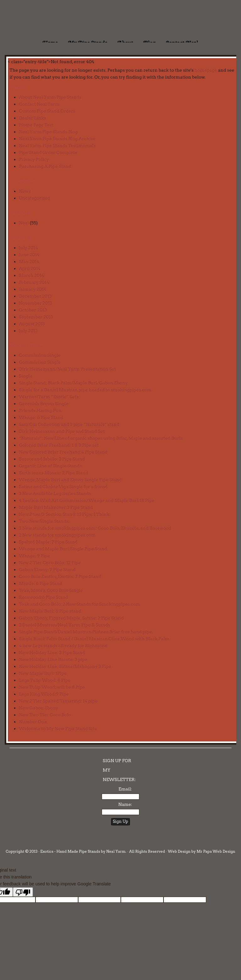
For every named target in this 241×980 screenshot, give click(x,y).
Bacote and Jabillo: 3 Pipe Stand (52, 459)
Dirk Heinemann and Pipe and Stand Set (62, 431)
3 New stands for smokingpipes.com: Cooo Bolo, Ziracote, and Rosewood (95, 528)
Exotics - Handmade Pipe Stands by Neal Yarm (52, 19)
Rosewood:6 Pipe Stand (43, 597)
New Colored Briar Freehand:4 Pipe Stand (63, 452)
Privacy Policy (34, 159)
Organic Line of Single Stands (50, 466)
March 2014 (31, 275)
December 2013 (35, 296)
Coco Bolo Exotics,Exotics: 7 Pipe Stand (60, 576)
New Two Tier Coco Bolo (45, 715)
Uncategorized (34, 198)
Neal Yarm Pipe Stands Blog (48, 132)
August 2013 (32, 324)
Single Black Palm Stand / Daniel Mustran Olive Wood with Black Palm (94, 639)
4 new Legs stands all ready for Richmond (63, 646)
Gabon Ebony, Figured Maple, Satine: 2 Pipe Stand (71, 618)
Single (26, 376)
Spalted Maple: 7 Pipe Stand (48, 542)
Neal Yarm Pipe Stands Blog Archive (57, 139)
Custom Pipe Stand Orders (47, 111)
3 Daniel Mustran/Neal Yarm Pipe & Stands (64, 625)
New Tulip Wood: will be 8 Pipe (52, 687)
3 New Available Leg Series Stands (55, 493)
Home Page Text (36, 125)
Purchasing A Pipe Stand (45, 166)
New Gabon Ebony (38, 708)
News (25, 191)
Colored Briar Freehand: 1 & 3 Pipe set (59, 445)
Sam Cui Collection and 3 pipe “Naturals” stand (69, 424)
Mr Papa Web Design (216, 851)
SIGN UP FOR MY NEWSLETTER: (119, 770)
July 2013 (28, 331)
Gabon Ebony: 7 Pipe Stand (47, 570)
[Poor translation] (23, 892)
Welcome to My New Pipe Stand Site (58, 729)
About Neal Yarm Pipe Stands (50, 97)
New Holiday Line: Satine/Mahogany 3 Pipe (65, 666)
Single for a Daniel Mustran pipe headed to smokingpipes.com (85, 390)
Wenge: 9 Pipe (34, 556)
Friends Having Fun (40, 410)
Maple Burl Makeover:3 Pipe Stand (56, 507)
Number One (33, 722)
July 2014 (28, 248)
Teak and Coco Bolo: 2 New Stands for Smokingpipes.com (79, 604)
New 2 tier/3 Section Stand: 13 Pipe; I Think (64, 514)
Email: (125, 789)
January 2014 (32, 289)
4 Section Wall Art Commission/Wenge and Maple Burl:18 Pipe (87, 500)
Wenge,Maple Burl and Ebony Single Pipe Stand (70, 480)
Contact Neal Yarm (39, 104)
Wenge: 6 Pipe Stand (41, 417)
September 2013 (36, 317)
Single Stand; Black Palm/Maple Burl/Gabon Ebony (73, 383)
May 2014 (29, 262)
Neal (24, 223)
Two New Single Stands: (44, 521)
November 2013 (35, 303)
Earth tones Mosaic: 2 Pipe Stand (53, 473)
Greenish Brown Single (44, 404)
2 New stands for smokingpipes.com (57, 535)
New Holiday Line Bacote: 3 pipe (53, 659)
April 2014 (30, 268)
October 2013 (33, 310)
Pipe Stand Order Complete (48, 152)
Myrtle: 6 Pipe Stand (40, 583)
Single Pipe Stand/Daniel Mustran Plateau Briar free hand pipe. (86, 632)
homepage (206, 70)
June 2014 (29, 255)
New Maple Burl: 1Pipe (43, 673)
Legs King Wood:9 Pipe (44, 694)
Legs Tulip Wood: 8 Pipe (45, 680)
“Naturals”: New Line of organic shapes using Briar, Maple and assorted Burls (101, 438)
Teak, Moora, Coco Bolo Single (51, 590)
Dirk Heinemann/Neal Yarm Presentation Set (67, 369)
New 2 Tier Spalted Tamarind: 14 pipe (58, 701)
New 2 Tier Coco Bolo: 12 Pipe (50, 563)
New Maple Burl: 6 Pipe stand (50, 611)
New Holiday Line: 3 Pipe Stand (52, 652)
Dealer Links (32, 118)
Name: (125, 804)
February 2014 (34, 282)
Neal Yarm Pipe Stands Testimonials (57, 146)
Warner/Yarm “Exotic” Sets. (49, 397)
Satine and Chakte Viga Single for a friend (63, 487)
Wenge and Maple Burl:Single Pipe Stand (63, 549)
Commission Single (40, 355)
